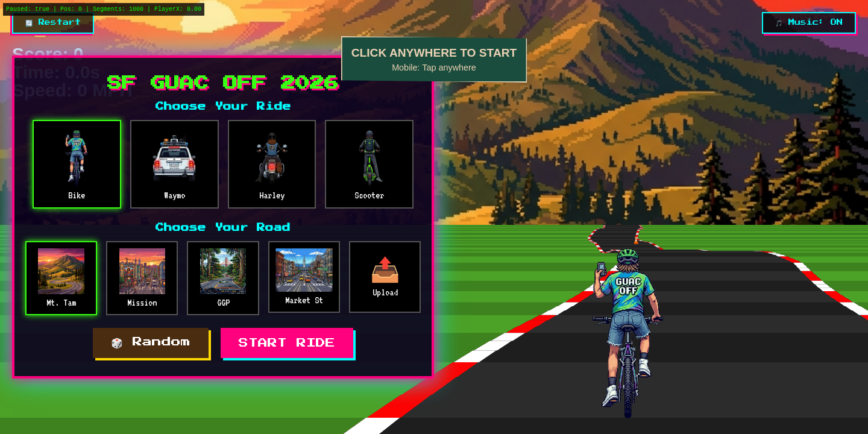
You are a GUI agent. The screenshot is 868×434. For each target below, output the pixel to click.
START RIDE (287, 343)
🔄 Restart (53, 22)
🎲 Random (151, 342)
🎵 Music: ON (809, 22)
